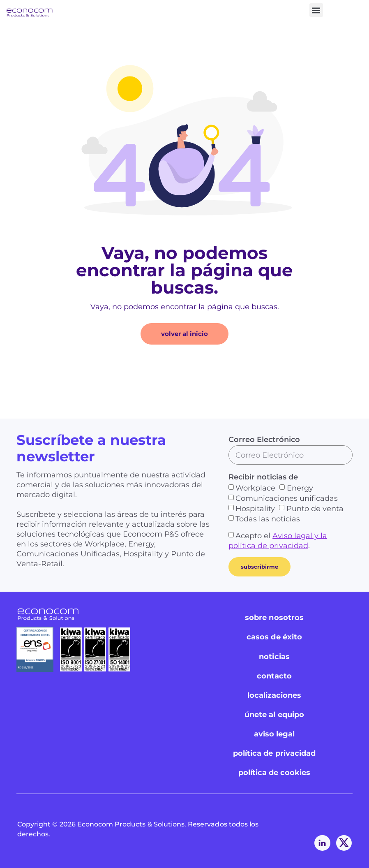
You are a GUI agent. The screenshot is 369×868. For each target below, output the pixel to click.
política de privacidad (274, 754)
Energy (300, 488)
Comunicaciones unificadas (287, 498)
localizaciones (274, 695)
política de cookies (274, 773)
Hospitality (255, 509)
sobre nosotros (274, 618)
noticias (274, 657)
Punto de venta (315, 509)
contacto (274, 676)
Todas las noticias (268, 519)
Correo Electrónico (264, 440)
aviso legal (274, 734)
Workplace (255, 488)
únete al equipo (274, 715)
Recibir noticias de (263, 477)
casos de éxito (274, 637)
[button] (316, 10)
